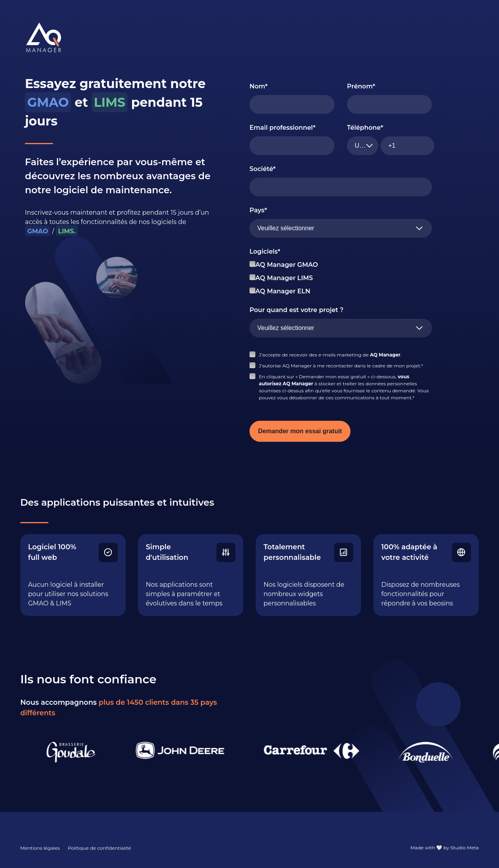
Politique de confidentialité (99, 848)
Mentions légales (40, 848)
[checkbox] (341, 278)
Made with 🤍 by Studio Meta (445, 848)
